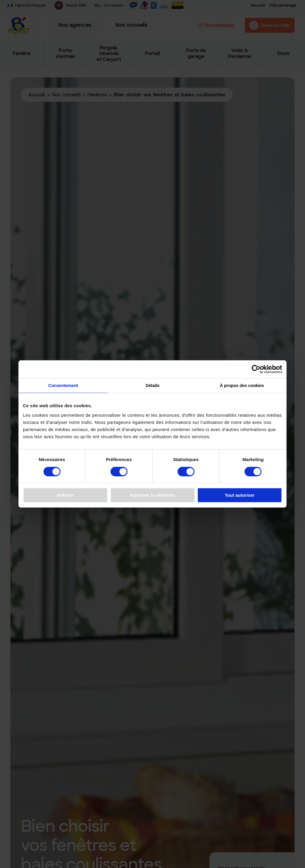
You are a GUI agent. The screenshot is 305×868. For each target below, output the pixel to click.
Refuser (66, 495)
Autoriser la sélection (153, 495)
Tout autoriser (240, 495)
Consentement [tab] (63, 385)
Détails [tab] (153, 385)
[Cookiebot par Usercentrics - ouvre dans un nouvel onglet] (256, 369)
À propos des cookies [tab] (242, 385)
